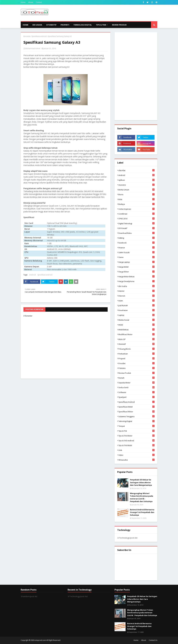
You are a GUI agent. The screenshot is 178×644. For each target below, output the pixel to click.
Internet (136, 296)
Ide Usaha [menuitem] (37, 25)
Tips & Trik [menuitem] (101, 25)
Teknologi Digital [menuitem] (83, 25)
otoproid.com (40, 640)
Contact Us (153, 640)
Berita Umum (136, 190)
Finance (136, 248)
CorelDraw (136, 214)
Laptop (136, 315)
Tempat (136, 426)
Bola (136, 199)
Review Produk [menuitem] (119, 25)
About (31, 2)
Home (23, 2)
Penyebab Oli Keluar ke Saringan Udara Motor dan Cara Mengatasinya (141, 482)
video (136, 455)
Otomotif (136, 344)
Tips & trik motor (136, 436)
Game (136, 257)
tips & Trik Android (136, 441)
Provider (136, 363)
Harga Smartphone (136, 281)
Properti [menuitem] (65, 25)
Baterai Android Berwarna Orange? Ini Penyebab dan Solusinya (142, 512)
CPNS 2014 (136, 219)
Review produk (136, 373)
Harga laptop (136, 262)
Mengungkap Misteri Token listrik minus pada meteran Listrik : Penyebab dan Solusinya (142, 497)
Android (32, 275)
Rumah (136, 378)
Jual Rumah (136, 305)
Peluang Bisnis (136, 349)
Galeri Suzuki (136, 252)
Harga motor (136, 272)
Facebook (136, 243)
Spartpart (136, 397)
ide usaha (136, 286)
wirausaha (136, 460)
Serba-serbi (136, 387)
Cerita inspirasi (136, 209)
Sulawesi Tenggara (136, 416)
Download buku (136, 233)
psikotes (136, 368)
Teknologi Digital (136, 421)
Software (136, 392)
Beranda (27, 36)
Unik (136, 450)
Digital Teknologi (136, 223)
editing (136, 238)
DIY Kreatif (136, 228)
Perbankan (136, 354)
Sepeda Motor (136, 383)
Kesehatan (136, 310)
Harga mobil (136, 267)
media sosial (136, 320)
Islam (136, 301)
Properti (136, 359)
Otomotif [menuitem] (51, 25)
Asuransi (136, 185)
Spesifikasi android (39, 36)
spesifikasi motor (136, 412)
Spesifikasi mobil (136, 407)
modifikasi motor (136, 334)
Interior (136, 291)
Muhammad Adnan (33, 48)
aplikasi (136, 180)
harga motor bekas (136, 277)
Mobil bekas (136, 330)
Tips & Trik (136, 431)
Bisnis (136, 194)
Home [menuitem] (26, 25)
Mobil (136, 325)
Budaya (136, 204)
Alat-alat (136, 170)
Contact (39, 2)
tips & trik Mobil (136, 445)
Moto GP (136, 339)
